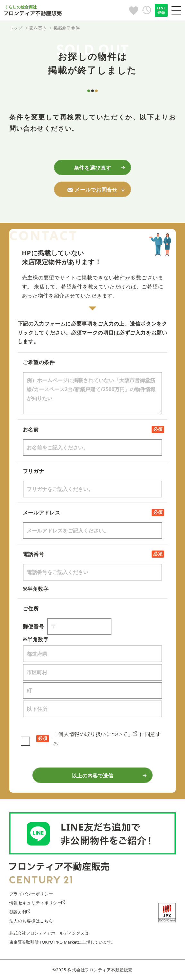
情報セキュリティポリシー (37, 903)
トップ (16, 28)
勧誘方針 (20, 912)
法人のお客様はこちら (31, 921)
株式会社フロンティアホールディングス (47, 933)
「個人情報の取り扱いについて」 (95, 734)
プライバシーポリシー (31, 894)
